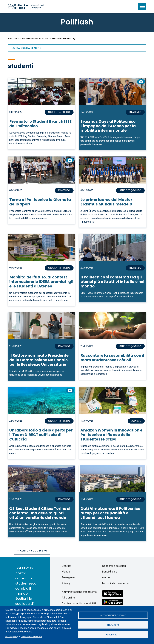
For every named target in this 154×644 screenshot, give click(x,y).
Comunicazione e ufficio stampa (37, 39)
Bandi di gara (110, 572)
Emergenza (69, 577)
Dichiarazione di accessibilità (79, 603)
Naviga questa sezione (77, 48)
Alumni (106, 577)
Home (10, 39)
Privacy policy (12, 636)
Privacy (66, 583)
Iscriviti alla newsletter (115, 583)
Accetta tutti (113, 635)
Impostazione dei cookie (113, 615)
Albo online (68, 598)
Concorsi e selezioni (114, 566)
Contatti (67, 566)
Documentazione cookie (32, 636)
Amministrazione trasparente (79, 592)
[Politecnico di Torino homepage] (26, 6)
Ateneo (18, 39)
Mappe (66, 572)
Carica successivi (33, 551)
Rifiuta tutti (113, 625)
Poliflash (77, 22)
